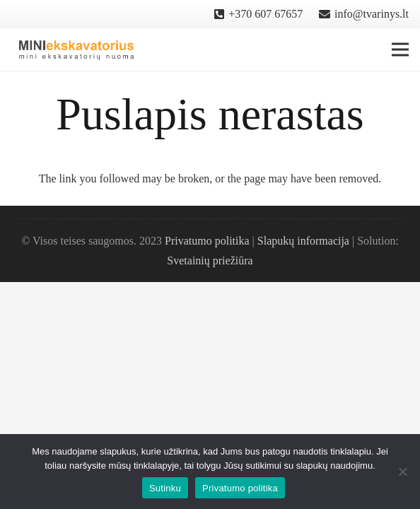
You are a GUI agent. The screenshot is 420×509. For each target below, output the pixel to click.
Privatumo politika (207, 241)
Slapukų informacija (303, 241)
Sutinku (165, 488)
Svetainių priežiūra (210, 261)
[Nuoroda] (77, 49)
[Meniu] (400, 49)
